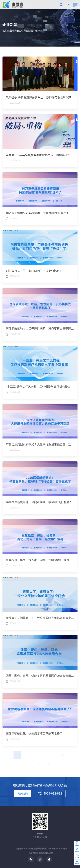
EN (68, 5)
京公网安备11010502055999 (41, 853)
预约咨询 (23, 794)
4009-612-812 (50, 793)
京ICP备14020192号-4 (58, 849)
